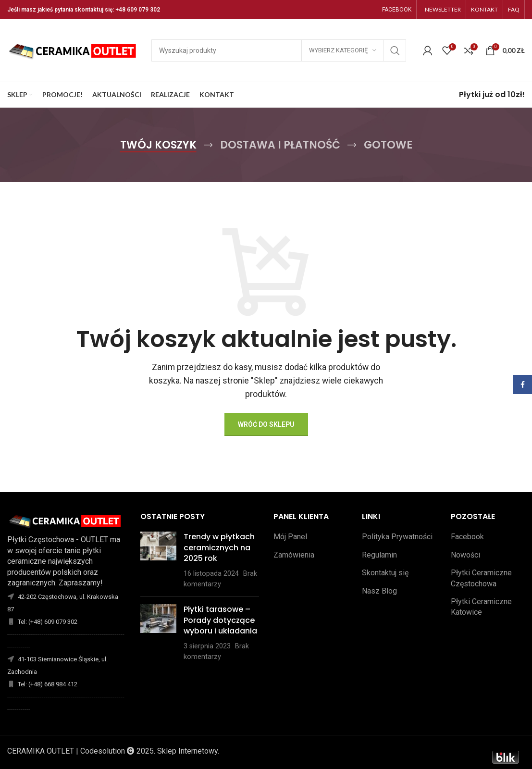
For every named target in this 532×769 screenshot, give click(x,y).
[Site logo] (74, 50)
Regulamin (379, 555)
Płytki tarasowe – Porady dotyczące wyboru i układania (220, 620)
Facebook (467, 537)
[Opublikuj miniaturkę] (158, 560)
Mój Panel (290, 537)
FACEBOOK (397, 10)
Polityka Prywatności (397, 537)
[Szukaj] (279, 50)
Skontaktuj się (385, 573)
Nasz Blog (379, 591)
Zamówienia (294, 555)
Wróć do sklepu (266, 424)
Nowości (465, 555)
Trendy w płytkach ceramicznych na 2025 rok (219, 547)
